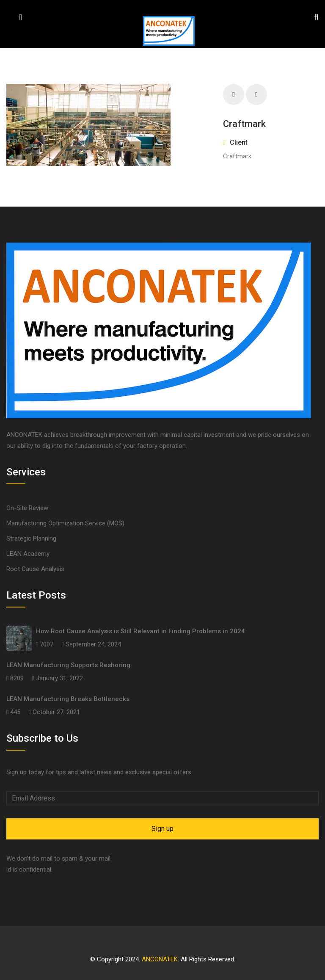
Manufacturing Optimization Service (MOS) (65, 523)
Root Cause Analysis (35, 569)
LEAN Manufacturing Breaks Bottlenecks (68, 699)
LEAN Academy (28, 554)
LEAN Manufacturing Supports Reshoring (68, 665)
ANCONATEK (160, 959)
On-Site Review (27, 508)
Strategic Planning (31, 538)
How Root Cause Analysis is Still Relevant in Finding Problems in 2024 (140, 631)
